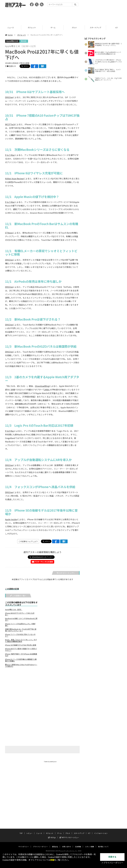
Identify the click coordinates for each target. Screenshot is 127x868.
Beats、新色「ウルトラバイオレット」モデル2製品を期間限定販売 (21, 641)
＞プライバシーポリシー (112, 863)
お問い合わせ (66, 844)
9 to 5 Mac (10, 155)
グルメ (95, 28)
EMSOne (9, 97)
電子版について (103, 844)
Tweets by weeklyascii (50, 762)
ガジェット (53, 28)
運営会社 (55, 844)
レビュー (11, 28)
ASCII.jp (52, 835)
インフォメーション (101, 831)
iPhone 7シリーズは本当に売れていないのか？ (20, 635)
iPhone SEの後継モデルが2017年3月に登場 (21, 645)
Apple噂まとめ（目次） (14, 610)
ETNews (9, 233)
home (9, 35)
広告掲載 (78, 844)
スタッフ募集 (90, 844)
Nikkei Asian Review (14, 179)
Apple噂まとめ (12, 41)
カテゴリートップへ (66, 573)
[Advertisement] (63, 15)
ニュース (32, 28)
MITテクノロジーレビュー (69, 835)
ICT (89, 831)
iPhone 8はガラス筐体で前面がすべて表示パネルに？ (21, 650)
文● (7, 66)
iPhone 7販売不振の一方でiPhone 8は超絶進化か (21, 655)
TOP (21, 831)
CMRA (46, 390)
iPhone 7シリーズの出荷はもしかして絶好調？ (20, 625)
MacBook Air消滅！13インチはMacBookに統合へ (21, 619)
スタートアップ (79, 831)
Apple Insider (11, 519)
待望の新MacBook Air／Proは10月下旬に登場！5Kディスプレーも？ (21, 630)
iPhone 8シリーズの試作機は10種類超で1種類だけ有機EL (21, 660)
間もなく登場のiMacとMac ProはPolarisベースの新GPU (21, 665)
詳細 (52, 860)
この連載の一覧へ (18, 596)
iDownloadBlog (42, 386)
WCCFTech (10, 124)
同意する (112, 857)
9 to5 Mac (10, 431)
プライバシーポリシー (40, 844)
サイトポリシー (24, 844)
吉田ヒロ (12, 66)
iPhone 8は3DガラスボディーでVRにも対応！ (20, 614)
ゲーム (74, 28)
